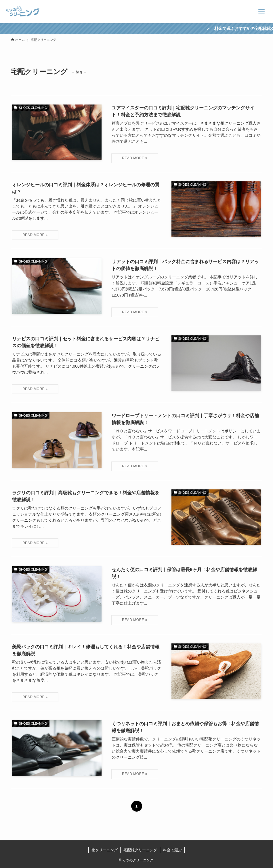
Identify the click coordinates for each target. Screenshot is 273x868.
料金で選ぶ (172, 850)
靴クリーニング (105, 850)
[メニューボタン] (261, 12)
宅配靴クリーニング (140, 850)
